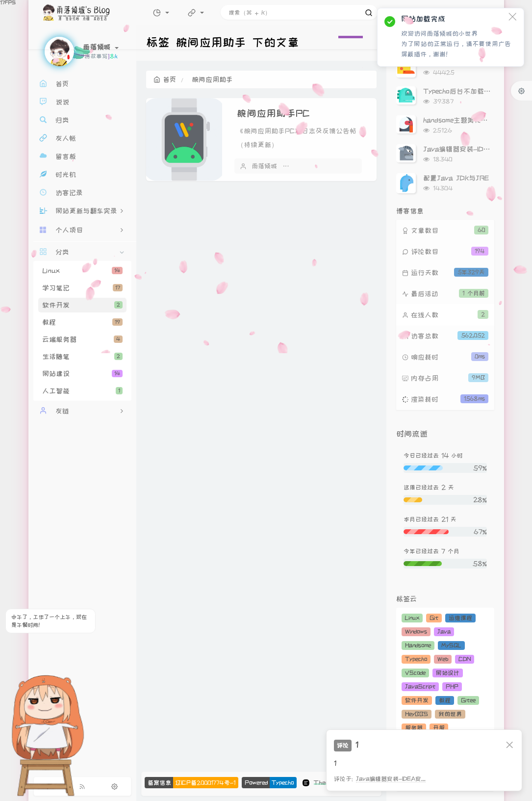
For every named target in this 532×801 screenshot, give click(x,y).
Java (444, 632)
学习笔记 (82, 288)
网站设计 (448, 673)
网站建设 (82, 374)
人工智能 (82, 391)
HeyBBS (417, 714)
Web (443, 659)
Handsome (418, 645)
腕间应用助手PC (273, 113)
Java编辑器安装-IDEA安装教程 (472, 149)
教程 (82, 322)
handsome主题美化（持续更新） (473, 120)
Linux (82, 271)
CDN (465, 659)
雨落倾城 (264, 166)
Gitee (468, 700)
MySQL (451, 645)
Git (434, 618)
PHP (452, 686)
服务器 (414, 728)
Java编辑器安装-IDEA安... (391, 779)
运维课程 (460, 618)
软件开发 (82, 305)
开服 (439, 728)
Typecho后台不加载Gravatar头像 (475, 91)
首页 (165, 79)
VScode (415, 673)
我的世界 (450, 714)
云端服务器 (82, 339)
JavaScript (420, 686)
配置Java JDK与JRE (456, 178)
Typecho (416, 659)
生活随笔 (82, 357)
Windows (416, 632)
